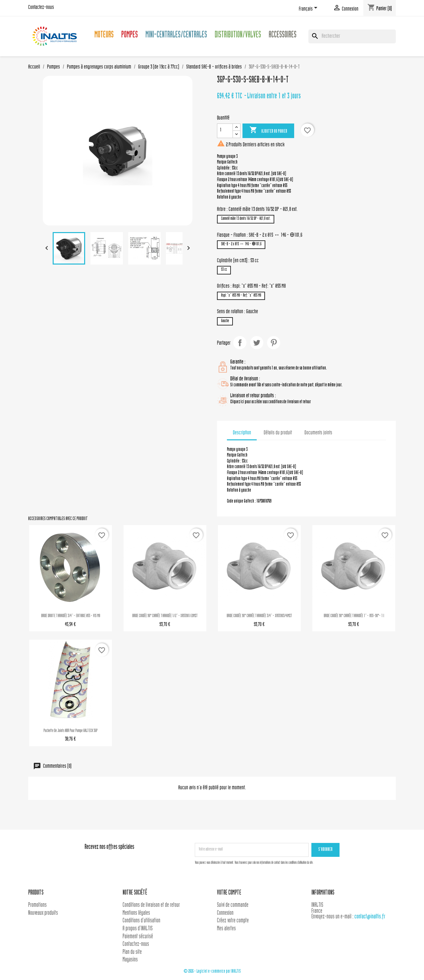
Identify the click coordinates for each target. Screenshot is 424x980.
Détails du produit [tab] (278, 433)
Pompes (130, 36)
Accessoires (283, 36)
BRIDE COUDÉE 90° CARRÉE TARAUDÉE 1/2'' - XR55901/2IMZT (165, 616)
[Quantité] (225, 131)
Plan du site (132, 952)
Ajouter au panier (268, 130)
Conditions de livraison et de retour (151, 905)
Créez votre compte (233, 921)
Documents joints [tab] (318, 433)
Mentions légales (136, 913)
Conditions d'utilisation (141, 921)
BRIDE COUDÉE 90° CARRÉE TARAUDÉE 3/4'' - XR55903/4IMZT (259, 616)
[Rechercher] (352, 36)
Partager (240, 343)
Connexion (225, 913)
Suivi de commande (233, 905)
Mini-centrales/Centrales (176, 36)
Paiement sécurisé (138, 937)
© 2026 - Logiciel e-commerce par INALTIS (212, 972)
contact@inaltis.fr (370, 917)
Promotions (37, 905)
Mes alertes (226, 929)
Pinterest (274, 343)
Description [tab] (242, 433)
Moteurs (104, 36)
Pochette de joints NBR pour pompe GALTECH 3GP (70, 731)
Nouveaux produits (43, 913)
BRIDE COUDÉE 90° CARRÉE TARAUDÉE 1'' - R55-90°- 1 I (354, 616)
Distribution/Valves (238, 36)
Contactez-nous (41, 8)
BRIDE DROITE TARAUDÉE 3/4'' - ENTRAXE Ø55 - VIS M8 (71, 616)
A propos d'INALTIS (138, 929)
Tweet (257, 343)
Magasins (130, 960)
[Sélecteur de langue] (309, 9)
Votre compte (229, 893)
